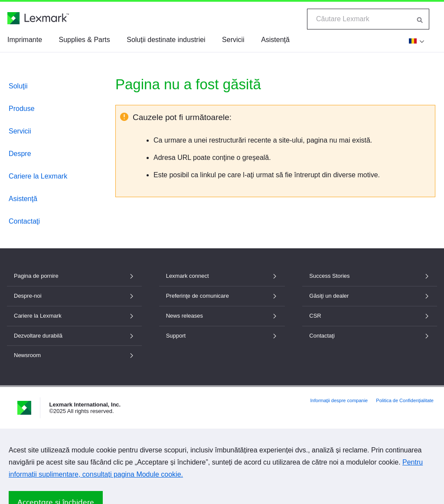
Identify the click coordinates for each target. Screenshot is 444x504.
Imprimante (25, 40)
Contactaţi (24, 221)
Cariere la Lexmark (38, 176)
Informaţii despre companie (339, 400)
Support (222, 336)
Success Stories (370, 276)
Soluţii (18, 86)
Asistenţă (275, 40)
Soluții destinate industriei (166, 40)
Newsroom (74, 355)
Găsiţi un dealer (370, 296)
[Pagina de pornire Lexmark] (38, 18)
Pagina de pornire (74, 276)
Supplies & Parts (84, 40)
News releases (222, 316)
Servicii (233, 40)
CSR (370, 316)
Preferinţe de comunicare (222, 296)
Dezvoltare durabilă (74, 336)
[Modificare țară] (415, 41)
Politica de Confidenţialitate (405, 400)
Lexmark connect (222, 276)
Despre (20, 154)
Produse (22, 109)
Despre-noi (74, 296)
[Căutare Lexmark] (420, 19)
